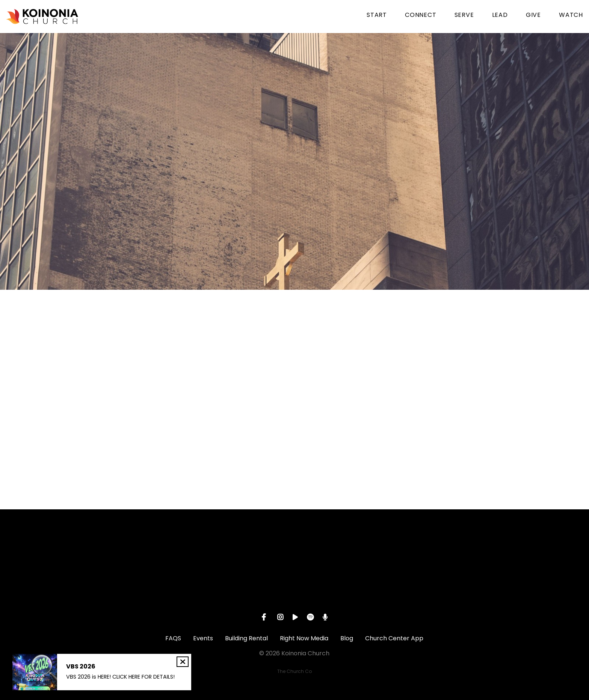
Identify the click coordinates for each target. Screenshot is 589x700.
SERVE (464, 16)
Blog (347, 638)
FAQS (173, 638)
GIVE (533, 16)
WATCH (571, 16)
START (377, 16)
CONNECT (421, 16)
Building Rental (246, 638)
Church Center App (394, 638)
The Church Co (294, 671)
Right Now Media (304, 638)
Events (203, 638)
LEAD (500, 16)
